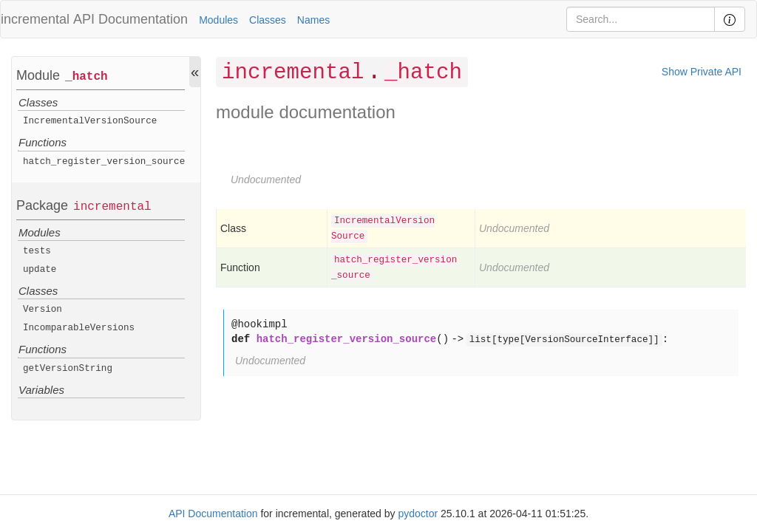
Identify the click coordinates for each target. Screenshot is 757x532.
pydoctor (418, 514)
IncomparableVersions (79, 328)
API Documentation (130, 19)
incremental (112, 207)
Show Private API (702, 72)
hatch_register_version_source (104, 162)
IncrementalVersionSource (90, 121)
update (40, 270)
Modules (218, 20)
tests (37, 251)
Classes (268, 20)
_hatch (86, 77)
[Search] (641, 19)
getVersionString (68, 369)
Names (313, 20)
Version (43, 310)
